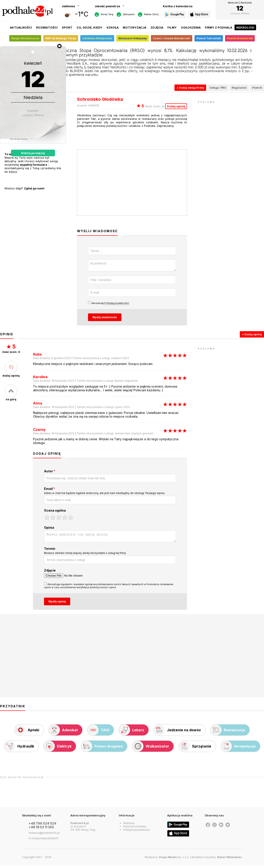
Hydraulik (19, 749)
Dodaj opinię (176, 106)
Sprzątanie (195, 749)
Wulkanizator (151, 749)
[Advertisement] (231, 132)
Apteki (27, 733)
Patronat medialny (135, 829)
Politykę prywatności (117, 304)
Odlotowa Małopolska (97, 38)
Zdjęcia (157, 27)
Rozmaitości (47, 27)
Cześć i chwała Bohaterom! (172, 38)
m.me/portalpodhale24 (43, 841)
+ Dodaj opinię (252, 336)
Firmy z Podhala (218, 27)
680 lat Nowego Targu (61, 38)
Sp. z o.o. (174, 860)
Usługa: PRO (218, 88)
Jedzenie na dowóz (177, 733)
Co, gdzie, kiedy (89, 27)
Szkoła (113, 27)
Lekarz (132, 733)
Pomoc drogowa (102, 749)
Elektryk (58, 749)
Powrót (257, 88)
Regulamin (239, 88)
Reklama (129, 826)
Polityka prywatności (137, 832)
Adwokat (63, 733)
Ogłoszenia (191, 27)
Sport (67, 27)
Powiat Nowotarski (240, 38)
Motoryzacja (135, 27)
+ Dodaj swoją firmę (190, 88)
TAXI (98, 733)
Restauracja (228, 733)
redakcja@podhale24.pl (44, 835)
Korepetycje (238, 749)
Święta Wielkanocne (25, 38)
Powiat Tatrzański (209, 38)
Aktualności (21, 27)
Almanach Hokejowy (133, 38)
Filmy (172, 27)
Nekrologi (245, 27)
